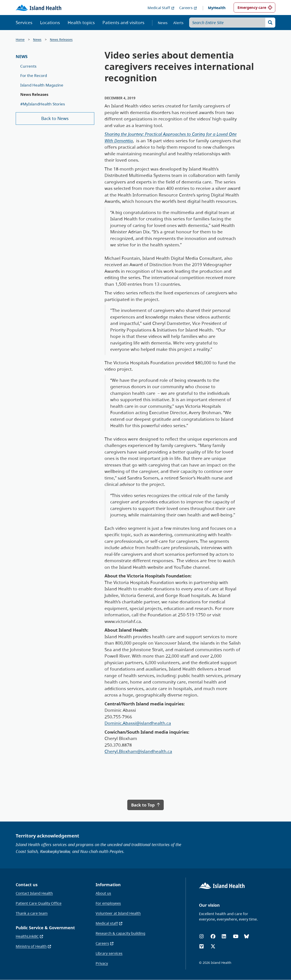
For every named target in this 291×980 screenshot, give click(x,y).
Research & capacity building (120, 933)
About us (103, 893)
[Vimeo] (202, 946)
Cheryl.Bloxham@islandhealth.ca (138, 751)
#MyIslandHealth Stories (43, 104)
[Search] (270, 23)
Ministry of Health (34, 946)
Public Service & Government (45, 928)
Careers (188, 8)
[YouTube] (236, 936)
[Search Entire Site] (232, 23)
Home (20, 40)
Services (24, 23)
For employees (108, 903)
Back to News (55, 118)
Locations (50, 23)
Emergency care (252, 8)
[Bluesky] (246, 936)
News (163, 23)
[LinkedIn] (224, 936)
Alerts (179, 23)
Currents (28, 66)
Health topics (81, 23)
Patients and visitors (123, 23)
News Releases (61, 40)
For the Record (34, 75)
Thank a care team (32, 913)
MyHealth (217, 8)
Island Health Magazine (42, 85)
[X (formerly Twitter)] (213, 946)
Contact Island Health (34, 893)
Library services (109, 953)
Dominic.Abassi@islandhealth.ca (138, 723)
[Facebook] (213, 936)
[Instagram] (202, 936)
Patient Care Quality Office (39, 903)
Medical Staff (161, 8)
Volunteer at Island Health (118, 913)
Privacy (102, 963)
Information (108, 885)
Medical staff (109, 923)
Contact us (27, 885)
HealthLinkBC (30, 936)
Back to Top (145, 805)
